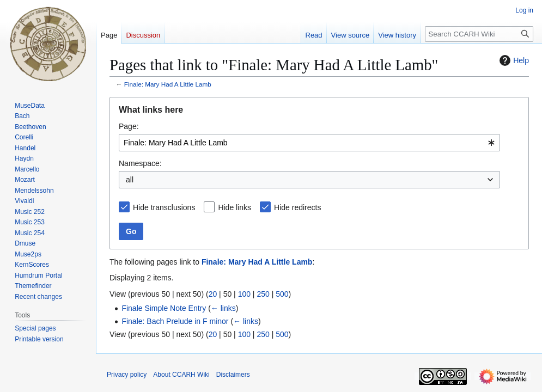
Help (513, 60)
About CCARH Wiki (181, 375)
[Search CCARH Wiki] (479, 34)
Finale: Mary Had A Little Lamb (168, 84)
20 (213, 294)
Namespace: (140, 163)
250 (263, 294)
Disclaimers (233, 375)
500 (282, 294)
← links (223, 308)
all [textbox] (130, 180)
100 (244, 294)
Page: (129, 126)
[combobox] (309, 143)
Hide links (235, 207)
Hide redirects (297, 207)
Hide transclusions (164, 207)
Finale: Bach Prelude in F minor (175, 321)
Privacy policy (127, 375)
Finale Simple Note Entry (164, 308)
